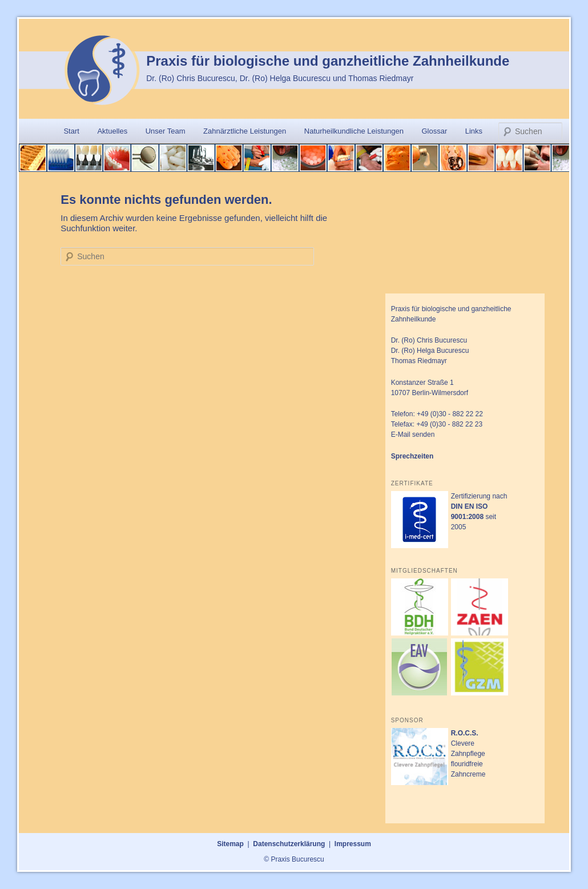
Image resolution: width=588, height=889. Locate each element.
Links (474, 131)
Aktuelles (112, 131)
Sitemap (230, 844)
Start (71, 131)
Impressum (353, 844)
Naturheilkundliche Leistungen (354, 131)
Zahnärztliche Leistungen (245, 131)
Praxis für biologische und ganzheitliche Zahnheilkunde (328, 61)
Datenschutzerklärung (289, 844)
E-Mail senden (413, 435)
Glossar (434, 131)
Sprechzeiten (412, 456)
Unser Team (166, 131)
